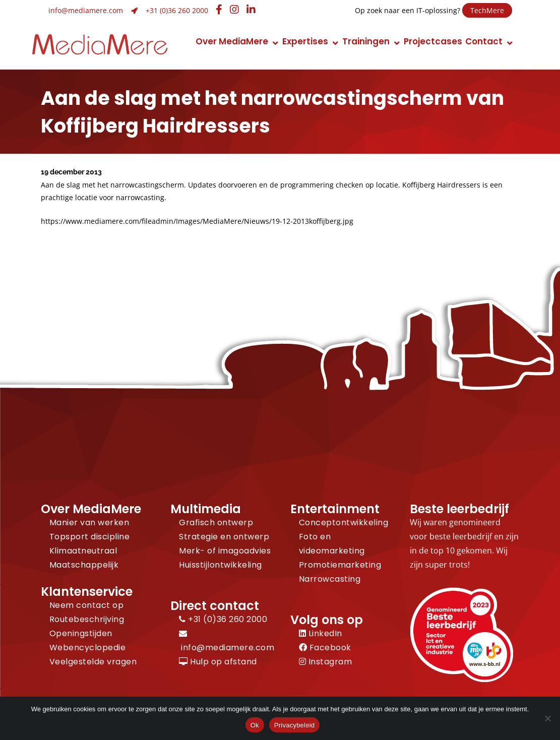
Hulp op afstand (218, 662)
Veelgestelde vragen (93, 662)
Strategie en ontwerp (224, 537)
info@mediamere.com (86, 10)
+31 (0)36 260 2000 (177, 10)
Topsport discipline (90, 537)
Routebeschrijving (87, 619)
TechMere (487, 10)
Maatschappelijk (84, 565)
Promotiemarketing (340, 565)
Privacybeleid (295, 725)
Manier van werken (89, 522)
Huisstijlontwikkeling (221, 565)
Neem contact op (87, 605)
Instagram (326, 662)
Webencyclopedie (88, 647)
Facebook (325, 647)
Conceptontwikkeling (344, 522)
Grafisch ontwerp (216, 522)
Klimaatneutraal (83, 551)
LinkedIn (321, 633)
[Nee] (547, 718)
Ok (255, 725)
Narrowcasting (330, 579)
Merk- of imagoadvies (225, 551)
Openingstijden (81, 633)
